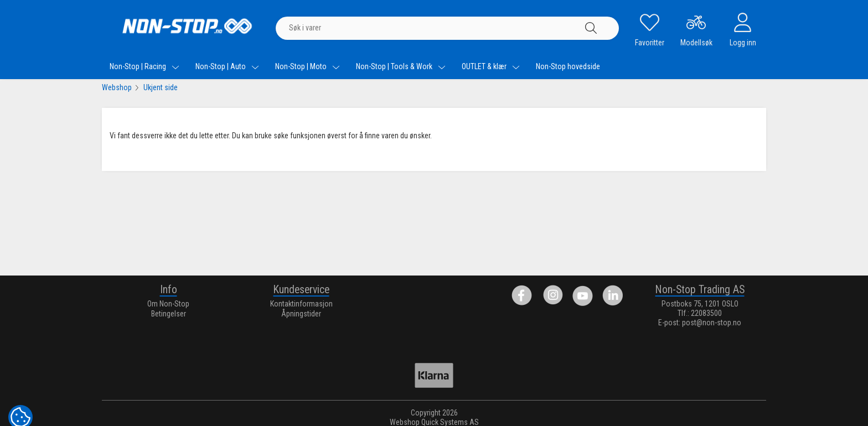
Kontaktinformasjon (301, 304)
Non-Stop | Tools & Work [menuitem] (401, 66)
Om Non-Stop (168, 304)
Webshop (117, 87)
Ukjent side (161, 87)
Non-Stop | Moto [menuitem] (308, 66)
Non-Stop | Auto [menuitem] (227, 66)
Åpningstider (301, 314)
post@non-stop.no (712, 323)
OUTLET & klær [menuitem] (491, 66)
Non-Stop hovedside (568, 66)
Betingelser (169, 314)
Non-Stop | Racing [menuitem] (144, 66)
